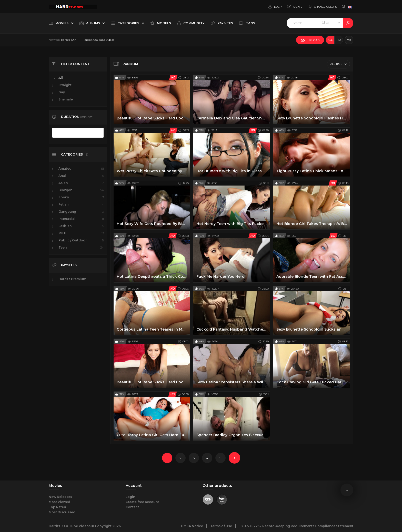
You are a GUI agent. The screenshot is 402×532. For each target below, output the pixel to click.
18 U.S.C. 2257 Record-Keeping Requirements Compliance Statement (296, 526)
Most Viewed (59, 502)
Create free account (142, 502)
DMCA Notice (192, 526)
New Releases (60, 497)
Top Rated (57, 507)
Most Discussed (62, 512)
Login (130, 497)
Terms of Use (221, 526)
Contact (132, 507)
